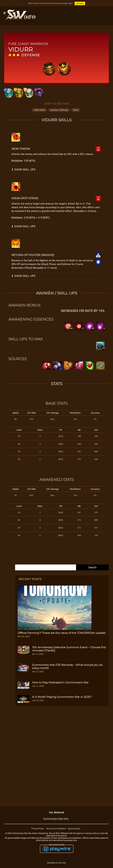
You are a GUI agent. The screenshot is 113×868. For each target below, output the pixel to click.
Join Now (80, 3)
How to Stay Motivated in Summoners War (60, 682)
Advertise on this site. (56, 863)
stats (76, 110)
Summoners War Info (56, 819)
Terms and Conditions (56, 829)
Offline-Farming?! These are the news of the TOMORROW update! (62, 633)
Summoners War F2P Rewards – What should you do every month (67, 666)
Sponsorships (74, 829)
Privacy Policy (38, 829)
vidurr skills (39, 110)
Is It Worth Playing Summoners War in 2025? (62, 697)
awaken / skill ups (59, 110)
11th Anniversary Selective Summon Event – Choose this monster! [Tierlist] (69, 649)
